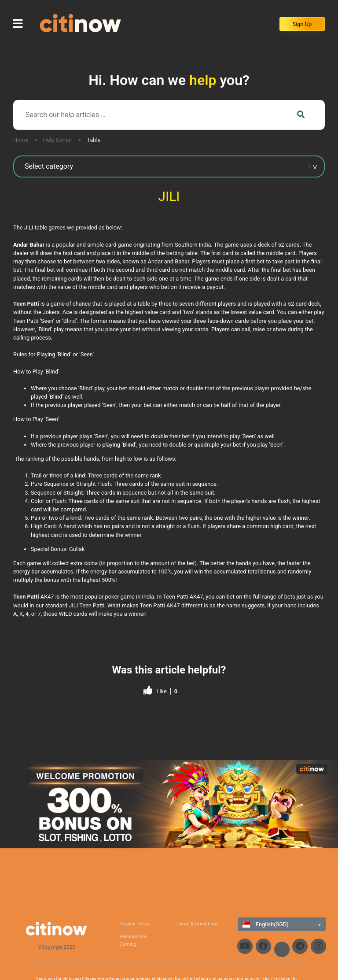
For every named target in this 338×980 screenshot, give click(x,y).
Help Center (58, 140)
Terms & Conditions (197, 924)
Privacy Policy (134, 924)
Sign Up (302, 24)
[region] (169, 804)
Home (21, 140)
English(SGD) (266, 924)
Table (94, 140)
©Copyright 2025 (57, 947)
